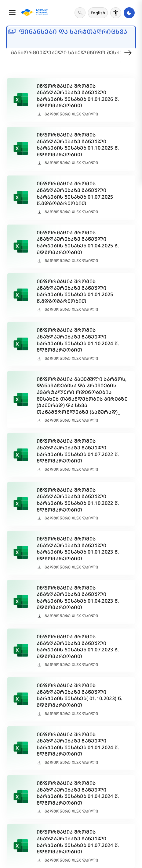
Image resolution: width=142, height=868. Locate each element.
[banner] (71, 37)
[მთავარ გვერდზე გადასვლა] (35, 13)
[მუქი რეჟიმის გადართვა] (129, 13)
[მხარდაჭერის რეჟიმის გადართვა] (116, 13)
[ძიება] (80, 13)
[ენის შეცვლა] (98, 13)
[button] (12, 13)
